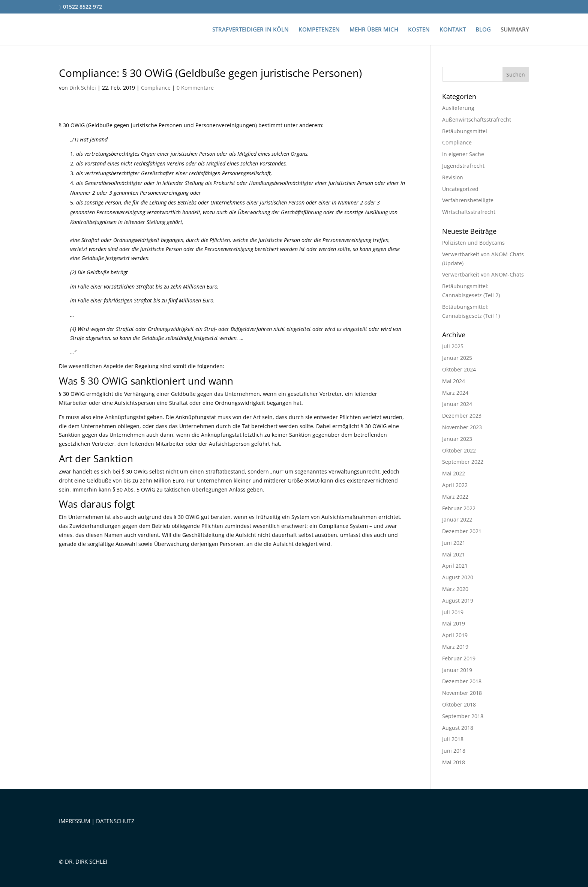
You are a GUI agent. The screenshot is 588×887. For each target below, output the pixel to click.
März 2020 (455, 589)
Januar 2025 (457, 358)
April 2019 (455, 635)
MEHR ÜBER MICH (374, 30)
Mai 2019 (454, 623)
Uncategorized (460, 189)
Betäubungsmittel (465, 131)
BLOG (483, 30)
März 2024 (455, 393)
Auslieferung (458, 108)
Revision (453, 177)
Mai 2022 (454, 473)
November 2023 (462, 427)
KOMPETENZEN (319, 30)
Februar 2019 (459, 658)
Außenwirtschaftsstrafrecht (477, 120)
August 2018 (458, 728)
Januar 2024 (457, 404)
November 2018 (462, 693)
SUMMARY (515, 30)
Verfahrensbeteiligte (468, 200)
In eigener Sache (463, 154)
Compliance (156, 88)
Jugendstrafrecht (463, 166)
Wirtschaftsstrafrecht (469, 212)
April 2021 (455, 566)
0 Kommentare (195, 88)
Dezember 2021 (462, 531)
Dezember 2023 (462, 416)
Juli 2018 (453, 739)
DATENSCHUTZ (115, 821)
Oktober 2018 (459, 704)
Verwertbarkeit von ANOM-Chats (483, 274)
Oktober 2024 (459, 369)
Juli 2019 (453, 612)
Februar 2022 (459, 508)
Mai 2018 (454, 762)
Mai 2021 (454, 554)
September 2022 (463, 462)
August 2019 (458, 601)
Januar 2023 (457, 439)
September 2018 (463, 716)
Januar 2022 (457, 519)
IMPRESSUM (74, 821)
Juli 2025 (453, 346)
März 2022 (455, 497)
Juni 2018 (454, 751)
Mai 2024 (454, 381)
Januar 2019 (457, 670)
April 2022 (455, 485)
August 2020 (458, 577)
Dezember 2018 (462, 681)
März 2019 (455, 647)
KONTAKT (453, 30)
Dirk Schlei (83, 88)
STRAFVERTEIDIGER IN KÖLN (250, 30)
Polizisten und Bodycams (473, 243)
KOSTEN (419, 30)
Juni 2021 (454, 543)
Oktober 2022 (459, 450)
